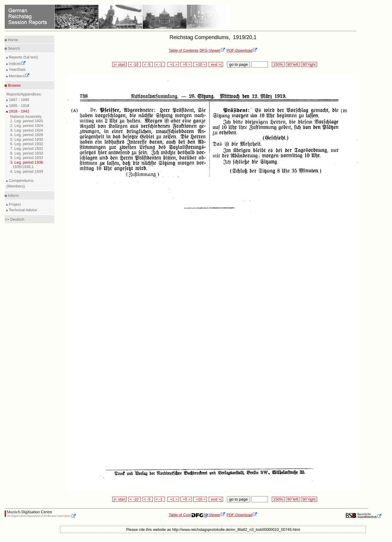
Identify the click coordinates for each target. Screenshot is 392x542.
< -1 (160, 64)
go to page (238, 64)
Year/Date (17, 69)
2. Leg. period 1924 (26, 126)
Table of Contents (184, 50)
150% (278, 64)
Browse (14, 85)
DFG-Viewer (212, 50)
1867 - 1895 (18, 100)
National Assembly (26, 116)
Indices (17, 64)
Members (19, 76)
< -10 (135, 64)
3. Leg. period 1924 (26, 130)
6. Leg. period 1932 (26, 144)
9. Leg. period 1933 (26, 158)
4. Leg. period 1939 (26, 171)
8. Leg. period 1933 (26, 153)
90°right (309, 64)
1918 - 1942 (18, 111)
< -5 (148, 64)
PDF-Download (242, 50)
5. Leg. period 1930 (26, 139)
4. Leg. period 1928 (26, 135)
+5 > (186, 64)
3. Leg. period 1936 (26, 162)
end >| (216, 64)
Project (14, 204)
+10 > (200, 64)
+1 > (173, 64)
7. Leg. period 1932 (26, 148)
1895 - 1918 (18, 106)
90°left (293, 64)
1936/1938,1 (23, 167)
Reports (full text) (23, 57)
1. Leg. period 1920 (26, 121)
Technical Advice (22, 210)
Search (13, 48)
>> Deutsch (15, 219)
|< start (119, 64)
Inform (13, 196)
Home (12, 40)
